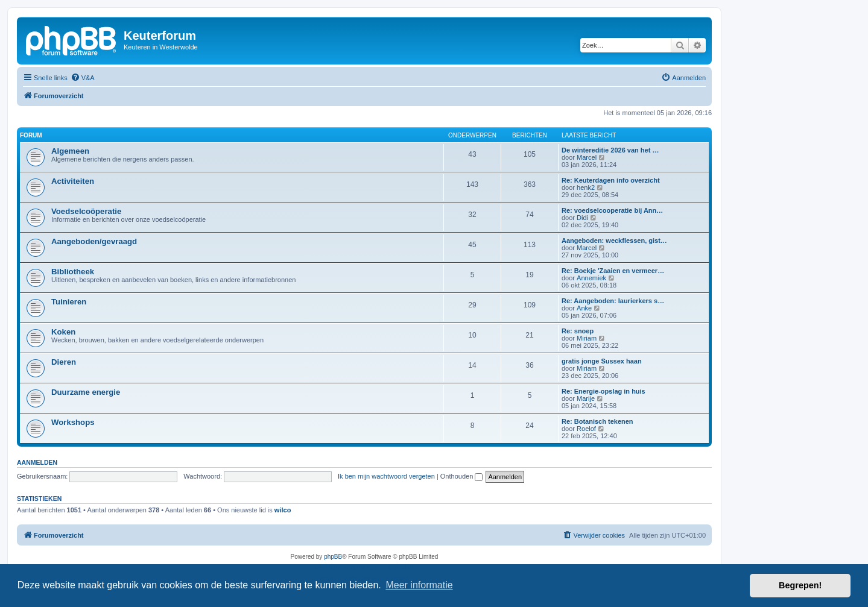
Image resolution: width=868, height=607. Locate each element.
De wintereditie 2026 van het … (610, 150)
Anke (584, 308)
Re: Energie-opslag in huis (603, 391)
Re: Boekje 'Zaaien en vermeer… (613, 271)
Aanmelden (37, 462)
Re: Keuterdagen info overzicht (611, 180)
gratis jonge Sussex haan (602, 361)
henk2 (586, 187)
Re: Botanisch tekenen (597, 421)
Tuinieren (69, 302)
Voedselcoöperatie (86, 211)
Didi (582, 218)
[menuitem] (83, 78)
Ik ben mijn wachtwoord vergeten (386, 476)
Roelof (586, 429)
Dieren (64, 362)
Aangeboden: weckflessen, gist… (614, 241)
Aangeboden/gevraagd (94, 241)
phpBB (333, 557)
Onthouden (462, 476)
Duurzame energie (86, 392)
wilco (283, 510)
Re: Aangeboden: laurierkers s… (613, 301)
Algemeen (70, 151)
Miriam (587, 338)
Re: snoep (578, 331)
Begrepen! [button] (800, 585)
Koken (63, 332)
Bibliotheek (73, 272)
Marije (586, 398)
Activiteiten (73, 181)
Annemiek (591, 278)
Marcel (587, 157)
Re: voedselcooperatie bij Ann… (612, 210)
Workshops (73, 422)
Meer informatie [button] (419, 585)
